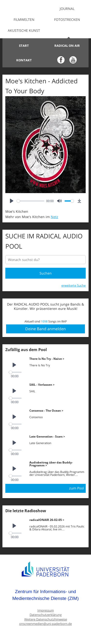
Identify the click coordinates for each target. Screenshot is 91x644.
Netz (54, 217)
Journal (67, 9)
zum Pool (77, 488)
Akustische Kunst (24, 30)
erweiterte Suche (74, 285)
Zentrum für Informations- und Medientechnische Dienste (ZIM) (46, 595)
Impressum (46, 610)
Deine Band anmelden (45, 329)
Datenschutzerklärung (46, 615)
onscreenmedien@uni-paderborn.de (45, 624)
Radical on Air (67, 46)
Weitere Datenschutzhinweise (46, 619)
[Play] (12, 201)
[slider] (31, 201)
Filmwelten (24, 20)
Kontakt (24, 60)
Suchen (46, 273)
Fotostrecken (67, 20)
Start (24, 46)
